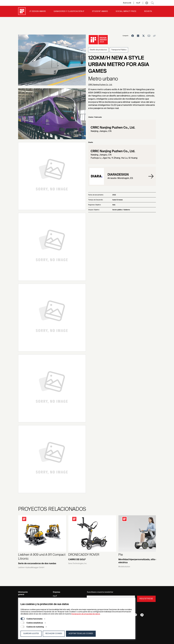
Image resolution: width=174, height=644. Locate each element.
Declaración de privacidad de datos (86, 614)
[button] (147, 3)
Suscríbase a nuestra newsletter (100, 592)
